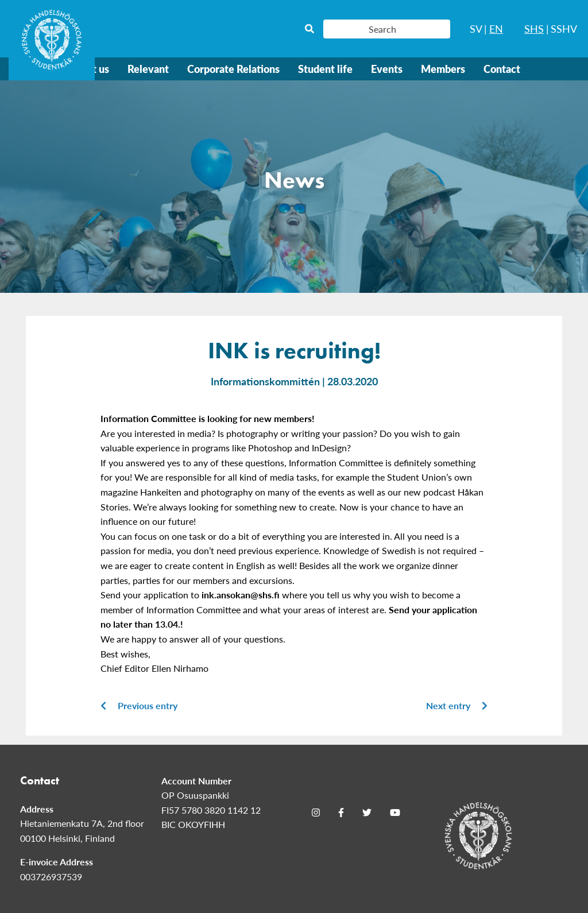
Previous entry (139, 705)
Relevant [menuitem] (148, 69)
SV (476, 28)
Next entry (457, 705)
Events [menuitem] (387, 69)
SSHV (564, 28)
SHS (534, 28)
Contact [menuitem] (502, 69)
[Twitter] (367, 813)
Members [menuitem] (443, 69)
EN (496, 28)
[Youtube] (395, 813)
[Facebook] (341, 813)
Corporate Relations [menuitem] (233, 69)
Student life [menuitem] (325, 69)
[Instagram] (316, 813)
